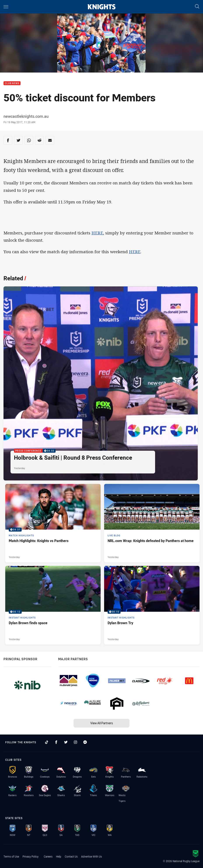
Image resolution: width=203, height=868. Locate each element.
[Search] (197, 7)
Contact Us (71, 856)
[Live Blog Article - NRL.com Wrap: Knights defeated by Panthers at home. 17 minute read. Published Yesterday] (152, 523)
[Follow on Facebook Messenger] (85, 742)
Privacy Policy (31, 856)
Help (59, 856)
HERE (97, 233)
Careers (48, 856)
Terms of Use (11, 856)
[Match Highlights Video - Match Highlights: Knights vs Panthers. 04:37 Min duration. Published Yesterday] (53, 523)
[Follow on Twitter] (66, 742)
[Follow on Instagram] (75, 742)
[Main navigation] (6, 7)
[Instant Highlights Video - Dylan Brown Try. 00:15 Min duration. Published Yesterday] (152, 605)
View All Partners (102, 723)
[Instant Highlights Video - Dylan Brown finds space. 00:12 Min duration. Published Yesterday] (53, 605)
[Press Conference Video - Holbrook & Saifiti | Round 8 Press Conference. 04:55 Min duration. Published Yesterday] (101, 383)
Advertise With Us (92, 856)
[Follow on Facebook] (56, 742)
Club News (12, 83)
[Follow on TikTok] (47, 742)
